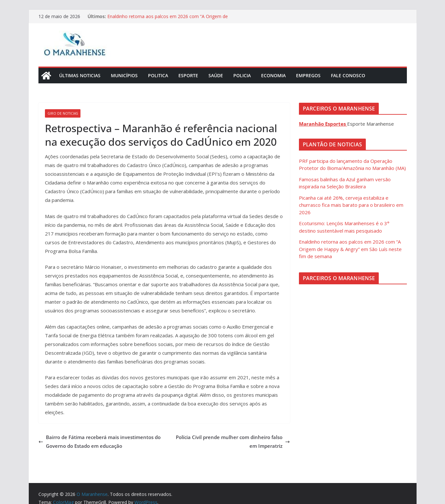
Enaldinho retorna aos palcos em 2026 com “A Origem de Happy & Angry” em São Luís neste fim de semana (168, 20)
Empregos (308, 75)
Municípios (124, 75)
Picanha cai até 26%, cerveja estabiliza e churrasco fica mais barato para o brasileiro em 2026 (351, 205)
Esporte (188, 75)
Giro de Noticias (63, 113)
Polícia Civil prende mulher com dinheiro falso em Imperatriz (233, 441)
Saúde (216, 75)
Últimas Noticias (80, 75)
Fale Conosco (348, 75)
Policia (242, 75)
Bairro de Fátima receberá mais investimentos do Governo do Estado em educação (100, 441)
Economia (273, 75)
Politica (158, 75)
